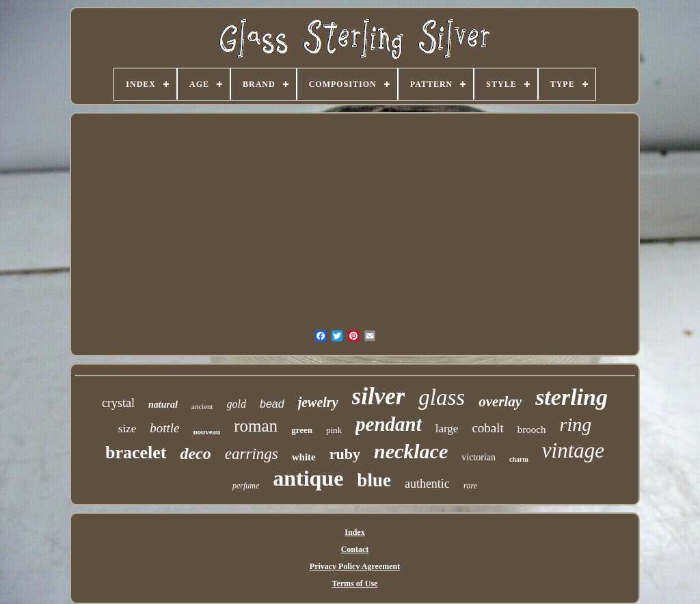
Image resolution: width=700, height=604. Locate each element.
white (304, 457)
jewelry (318, 402)
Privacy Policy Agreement (355, 566)
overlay (500, 402)
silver (379, 396)
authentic (427, 484)
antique (308, 478)
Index (354, 532)
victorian (479, 457)
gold (237, 404)
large (447, 429)
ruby (345, 454)
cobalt (487, 428)
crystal (118, 403)
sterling (571, 397)
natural (163, 405)
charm (519, 459)
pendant (389, 424)
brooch (532, 430)
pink (334, 430)
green (302, 430)
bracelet (136, 452)
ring (576, 424)
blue (374, 480)
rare (470, 486)
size (127, 429)
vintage (573, 450)
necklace (411, 451)
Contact (355, 549)
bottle (164, 428)
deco (195, 454)
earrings (252, 454)
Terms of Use (355, 583)
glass (442, 397)
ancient (202, 406)
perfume (246, 486)
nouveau (207, 432)
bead (272, 404)
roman (256, 426)
